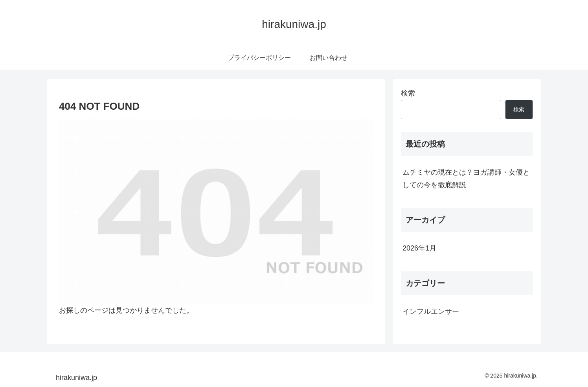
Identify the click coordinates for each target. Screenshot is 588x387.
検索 (408, 93)
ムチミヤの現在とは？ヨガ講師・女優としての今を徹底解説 (466, 179)
